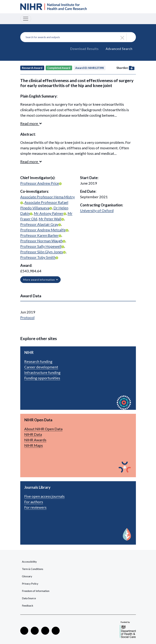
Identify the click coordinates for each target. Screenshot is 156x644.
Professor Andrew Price (40, 183)
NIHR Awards (35, 440)
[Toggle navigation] (26, 19)
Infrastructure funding (42, 372)
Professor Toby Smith (38, 257)
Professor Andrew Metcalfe (43, 230)
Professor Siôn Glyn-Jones (42, 252)
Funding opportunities (42, 378)
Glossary (27, 576)
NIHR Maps (34, 445)
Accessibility (29, 562)
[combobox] (78, 37)
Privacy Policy (30, 583)
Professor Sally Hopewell (41, 246)
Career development (41, 367)
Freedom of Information (36, 591)
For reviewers (35, 507)
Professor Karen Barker (39, 235)
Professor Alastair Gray (39, 224)
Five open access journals (44, 496)
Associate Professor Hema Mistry (48, 197)
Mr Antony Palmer (49, 213)
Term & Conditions (33, 569)
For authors (34, 502)
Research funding (38, 361)
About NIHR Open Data (43, 429)
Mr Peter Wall (50, 219)
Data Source (29, 598)
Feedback (28, 605)
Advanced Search (119, 49)
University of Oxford (97, 210)
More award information (40, 280)
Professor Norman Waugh (41, 241)
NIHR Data (33, 434)
